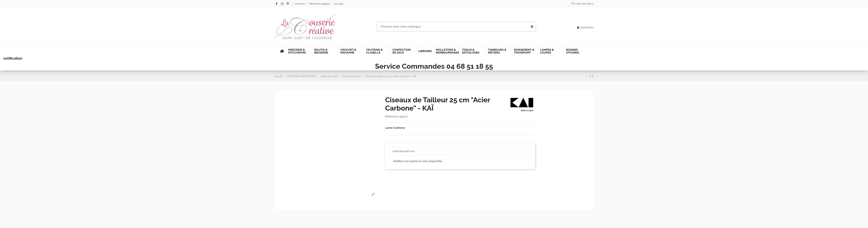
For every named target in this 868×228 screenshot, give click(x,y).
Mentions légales (320, 4)
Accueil (339, 4)
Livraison (300, 4)
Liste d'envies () (582, 4)
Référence (392, 116)
